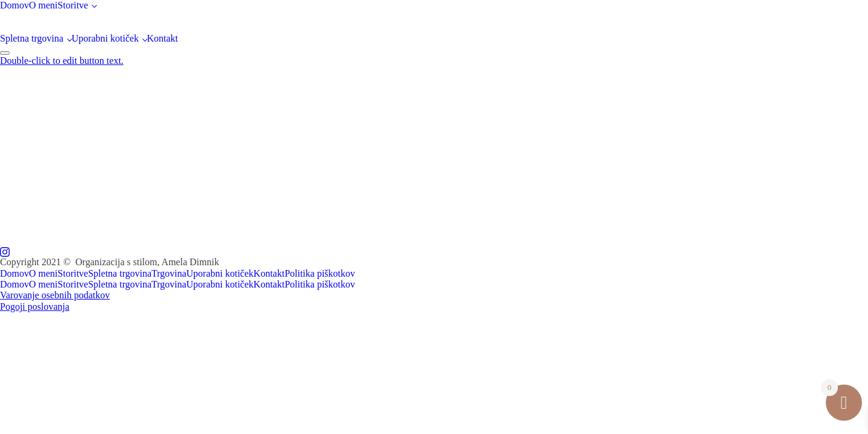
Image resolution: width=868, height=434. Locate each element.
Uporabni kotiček (105, 38)
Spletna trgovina (32, 38)
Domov (14, 5)
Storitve (73, 5)
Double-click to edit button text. (62, 61)
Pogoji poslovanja (35, 307)
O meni (43, 5)
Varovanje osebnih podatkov (55, 295)
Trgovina (169, 273)
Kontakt (163, 38)
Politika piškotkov (320, 273)
